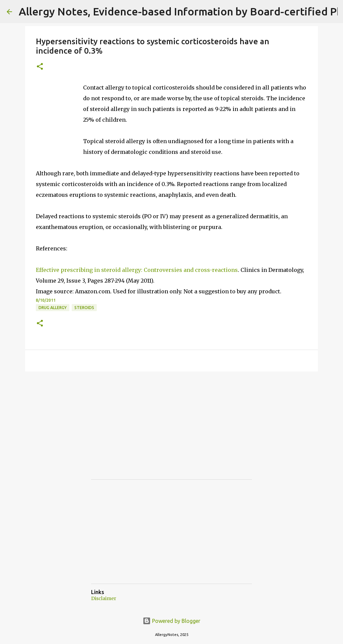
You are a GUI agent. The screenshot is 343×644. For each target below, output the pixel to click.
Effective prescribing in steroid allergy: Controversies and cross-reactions (137, 270)
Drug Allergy (53, 308)
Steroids (84, 308)
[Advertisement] (141, 431)
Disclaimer (104, 598)
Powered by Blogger (171, 621)
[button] (40, 67)
